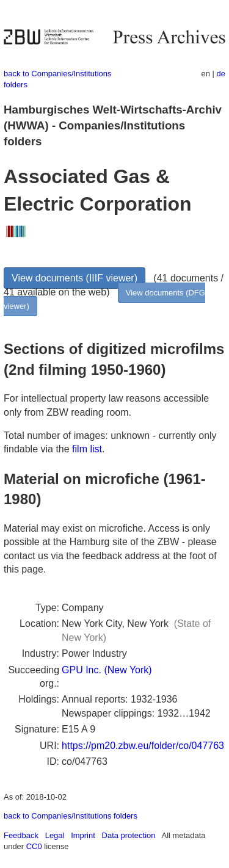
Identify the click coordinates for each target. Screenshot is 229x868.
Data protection (129, 835)
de (221, 74)
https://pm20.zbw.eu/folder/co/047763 (143, 746)
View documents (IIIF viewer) (75, 278)
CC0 (34, 846)
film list (87, 449)
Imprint (83, 835)
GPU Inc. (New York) (107, 670)
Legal (55, 835)
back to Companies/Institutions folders (71, 816)
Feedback (21, 835)
